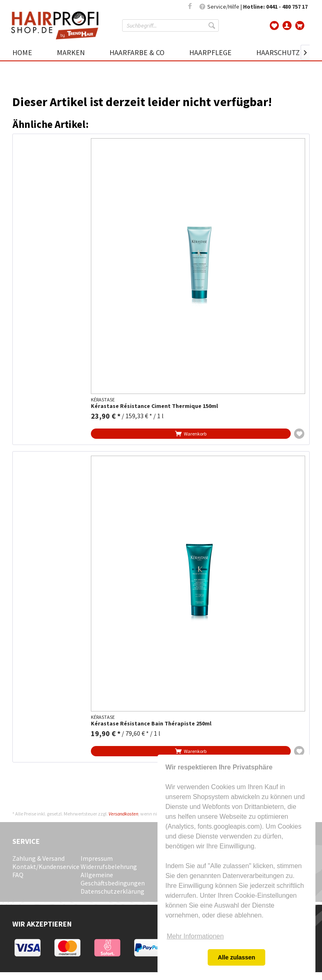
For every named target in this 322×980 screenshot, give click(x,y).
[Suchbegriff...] (170, 25)
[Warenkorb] (300, 25)
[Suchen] (213, 25)
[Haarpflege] (210, 52)
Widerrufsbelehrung (109, 866)
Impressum (97, 858)
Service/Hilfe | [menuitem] (254, 7)
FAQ (18, 875)
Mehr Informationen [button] (195, 936)
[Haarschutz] (278, 52)
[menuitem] (170, 25)
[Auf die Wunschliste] (299, 434)
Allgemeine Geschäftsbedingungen (113, 879)
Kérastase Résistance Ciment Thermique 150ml (154, 406)
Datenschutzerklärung (112, 891)
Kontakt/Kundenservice (44, 866)
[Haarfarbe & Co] (137, 52)
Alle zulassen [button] (236, 957)
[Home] (28, 52)
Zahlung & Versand (38, 858)
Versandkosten (123, 814)
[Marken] (71, 52)
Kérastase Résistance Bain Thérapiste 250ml (151, 724)
